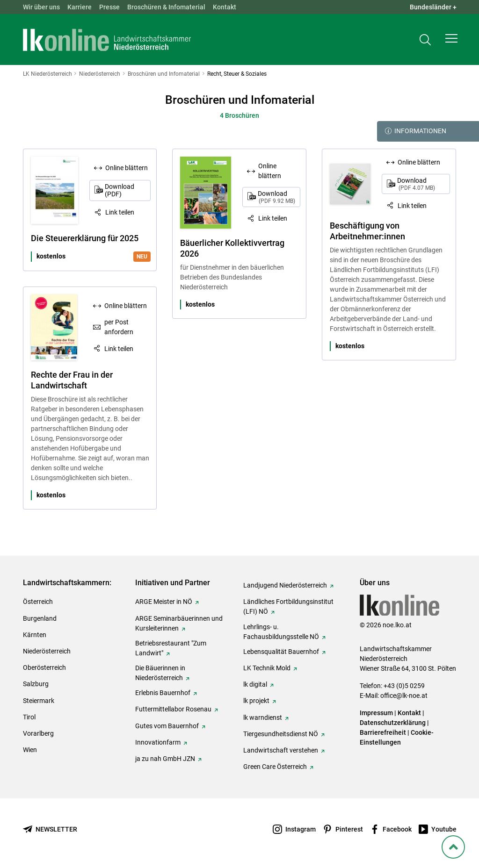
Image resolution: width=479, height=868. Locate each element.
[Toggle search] (425, 40)
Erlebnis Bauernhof (163, 693)
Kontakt (225, 7)
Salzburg (36, 684)
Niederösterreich (47, 651)
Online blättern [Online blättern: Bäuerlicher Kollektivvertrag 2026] (270, 171)
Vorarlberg (38, 733)
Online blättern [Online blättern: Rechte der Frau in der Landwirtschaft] (126, 306)
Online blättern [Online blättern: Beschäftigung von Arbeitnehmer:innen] (419, 162)
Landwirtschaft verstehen (281, 750)
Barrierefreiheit (383, 732)
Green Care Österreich (275, 767)
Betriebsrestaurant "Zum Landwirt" (171, 648)
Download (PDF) (120, 190)
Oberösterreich (44, 667)
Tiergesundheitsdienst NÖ (281, 734)
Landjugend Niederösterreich (285, 585)
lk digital (255, 684)
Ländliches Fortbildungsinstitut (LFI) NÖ (288, 606)
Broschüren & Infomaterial (166, 7)
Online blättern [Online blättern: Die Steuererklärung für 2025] (127, 168)
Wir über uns (41, 7)
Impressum (376, 713)
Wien (30, 750)
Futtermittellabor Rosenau (173, 709)
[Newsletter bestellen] (50, 829)
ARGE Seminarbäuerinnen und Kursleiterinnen (179, 623)
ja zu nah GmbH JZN (165, 759)
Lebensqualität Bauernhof (281, 652)
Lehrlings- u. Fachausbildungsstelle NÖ (281, 632)
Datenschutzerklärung (393, 723)
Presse (109, 7)
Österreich (38, 602)
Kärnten (35, 635)
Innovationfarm (158, 742)
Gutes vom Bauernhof (167, 726)
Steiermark (39, 701)
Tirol (29, 717)
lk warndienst (263, 717)
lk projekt (256, 701)
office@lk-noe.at (404, 696)
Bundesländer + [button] (433, 7)
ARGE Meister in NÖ (164, 602)
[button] (451, 40)
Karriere (80, 7)
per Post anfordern (119, 327)
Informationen (416, 131)
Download (276, 197)
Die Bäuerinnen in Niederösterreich (160, 673)
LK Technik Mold (267, 668)
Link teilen (120, 212)
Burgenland (40, 618)
